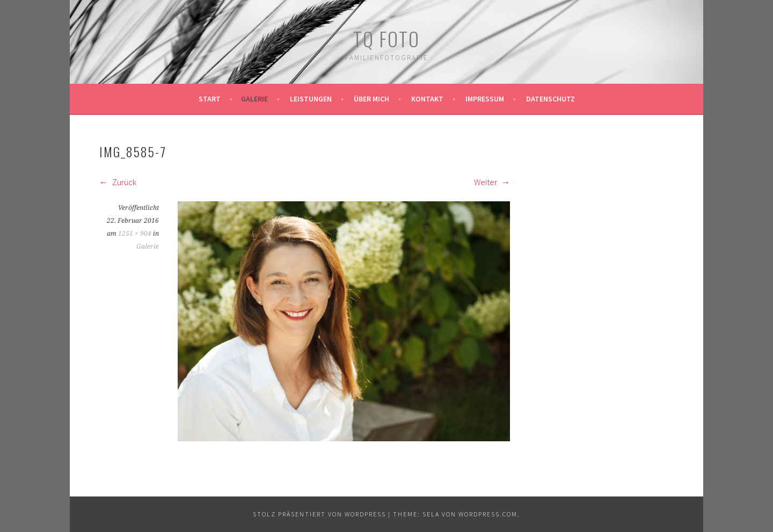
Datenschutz (550, 99)
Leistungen (311, 99)
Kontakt (427, 99)
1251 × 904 (135, 234)
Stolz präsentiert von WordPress (319, 514)
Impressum (485, 99)
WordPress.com (488, 514)
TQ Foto (386, 38)
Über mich (371, 99)
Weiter (492, 182)
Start (210, 99)
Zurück (118, 182)
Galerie (254, 99)
